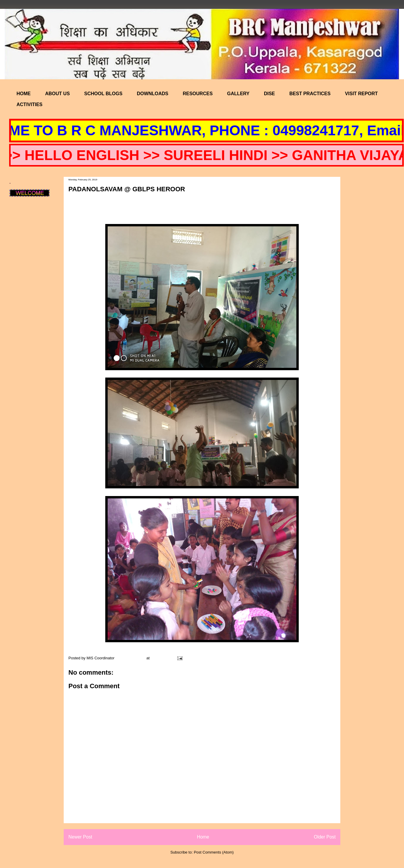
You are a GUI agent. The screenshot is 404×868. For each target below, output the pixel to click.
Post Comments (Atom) (214, 852)
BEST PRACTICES (310, 94)
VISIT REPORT (361, 94)
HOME (24, 94)
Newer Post (80, 837)
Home (203, 837)
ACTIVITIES (29, 104)
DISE (269, 94)
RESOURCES (198, 94)
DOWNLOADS (153, 94)
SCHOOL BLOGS (104, 94)
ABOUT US (58, 94)
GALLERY (238, 94)
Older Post (325, 837)
